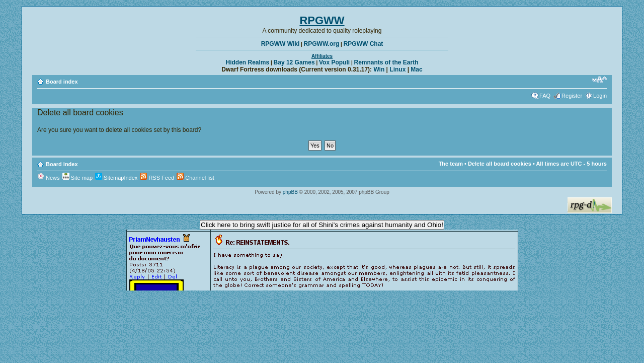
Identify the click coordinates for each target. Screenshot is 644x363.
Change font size (599, 80)
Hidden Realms (248, 62)
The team (451, 164)
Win (379, 69)
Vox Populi (334, 62)
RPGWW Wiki (280, 44)
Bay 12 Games (294, 62)
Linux (397, 69)
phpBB (290, 192)
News (49, 178)
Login (600, 96)
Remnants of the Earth (386, 62)
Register (572, 96)
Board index (62, 82)
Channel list (195, 178)
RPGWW (322, 20)
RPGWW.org (322, 44)
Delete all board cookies (500, 164)
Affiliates (322, 56)
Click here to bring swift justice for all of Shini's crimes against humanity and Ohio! (322, 225)
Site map (77, 178)
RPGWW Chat (364, 44)
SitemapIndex (116, 178)
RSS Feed (157, 178)
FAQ (545, 96)
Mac (416, 69)
